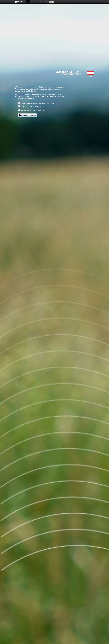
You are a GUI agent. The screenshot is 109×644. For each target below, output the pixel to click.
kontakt (46, 2)
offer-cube (34, 2)
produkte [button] (40, 2)
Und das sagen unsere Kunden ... (32, 110)
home (28, 2)
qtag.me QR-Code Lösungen (31, 107)
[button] (50, 2)
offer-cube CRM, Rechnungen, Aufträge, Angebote (38, 103)
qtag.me (21, 94)
